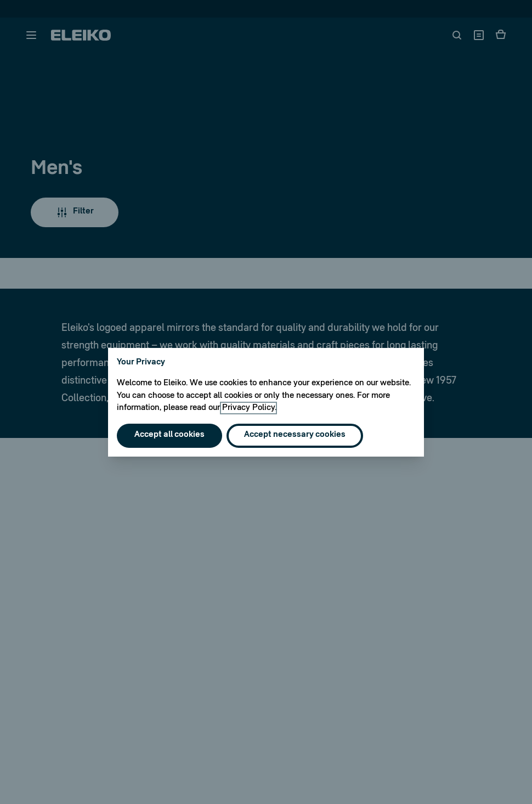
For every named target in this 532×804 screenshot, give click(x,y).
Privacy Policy (248, 408)
